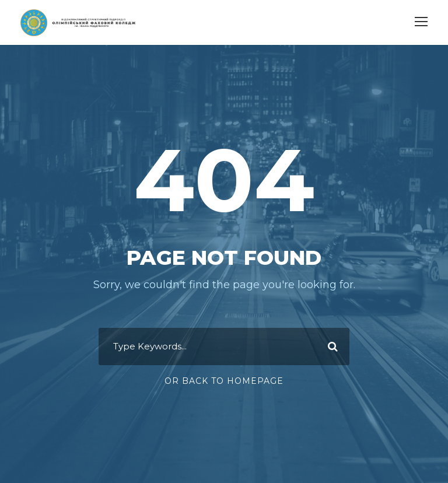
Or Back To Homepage (224, 381)
